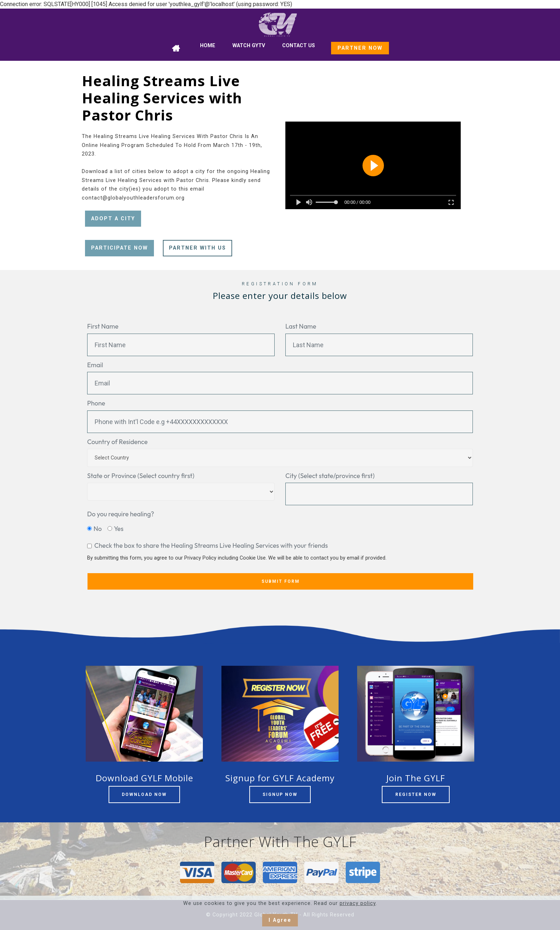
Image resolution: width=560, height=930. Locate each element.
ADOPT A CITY (113, 219)
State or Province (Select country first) (141, 476)
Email (95, 365)
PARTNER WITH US (197, 248)
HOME (208, 46)
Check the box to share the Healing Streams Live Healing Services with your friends (211, 545)
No (98, 529)
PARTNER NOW (360, 48)
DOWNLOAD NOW (144, 794)
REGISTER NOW (416, 794)
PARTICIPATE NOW (119, 248)
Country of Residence (117, 442)
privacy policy (358, 903)
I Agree (280, 920)
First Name (103, 326)
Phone (96, 403)
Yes (119, 529)
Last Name (301, 326)
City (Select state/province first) (330, 476)
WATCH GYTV (249, 46)
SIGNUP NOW (280, 794)
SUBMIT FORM (281, 581)
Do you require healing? (121, 514)
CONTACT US (299, 46)
